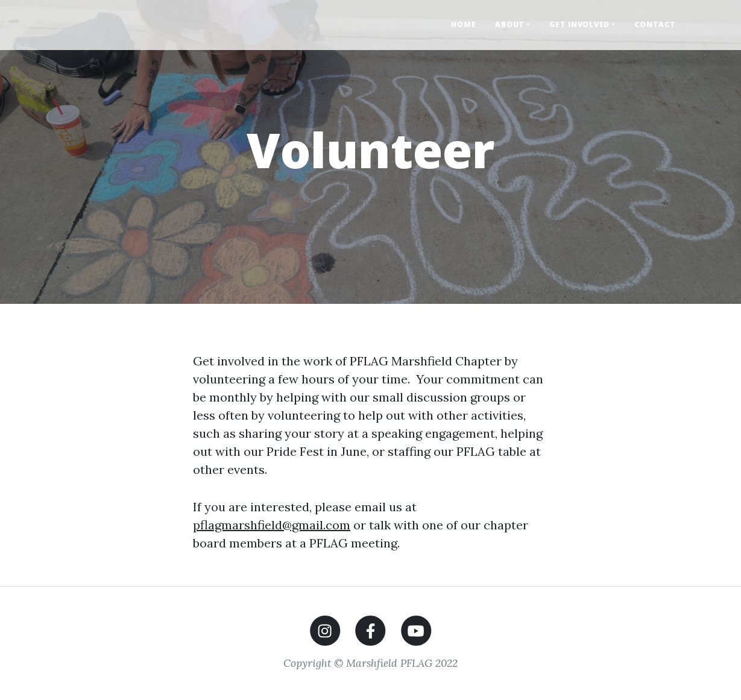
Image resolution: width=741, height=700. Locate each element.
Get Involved (579, 24)
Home (463, 24)
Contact (655, 24)
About (510, 24)
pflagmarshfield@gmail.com (272, 525)
